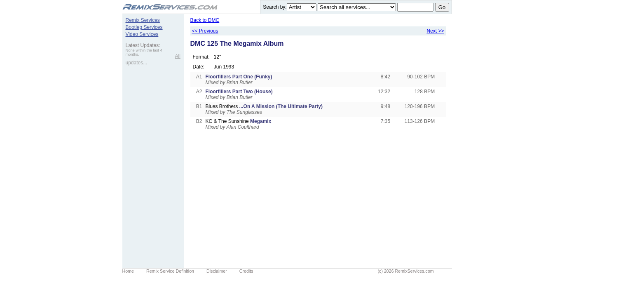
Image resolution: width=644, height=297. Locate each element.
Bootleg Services (144, 27)
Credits (246, 271)
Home (128, 271)
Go (442, 7)
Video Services (142, 34)
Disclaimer (217, 271)
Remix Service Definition (170, 271)
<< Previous (205, 31)
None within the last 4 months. (144, 52)
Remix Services (143, 20)
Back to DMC (205, 20)
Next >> (435, 31)
